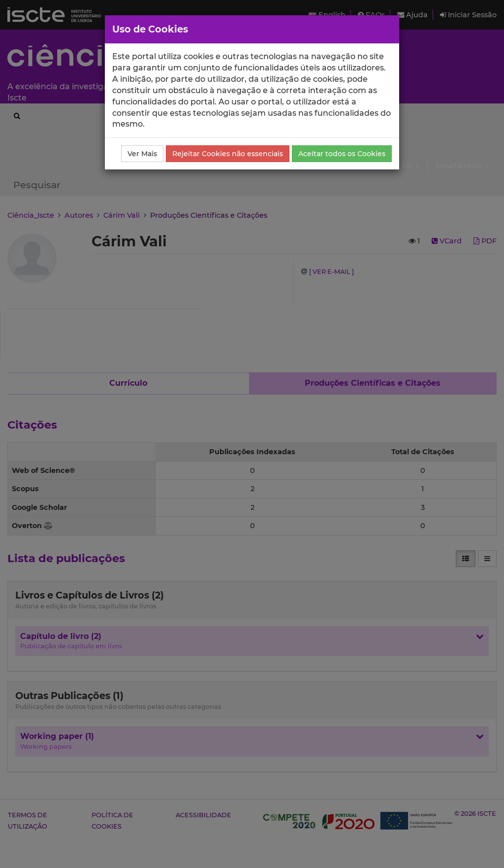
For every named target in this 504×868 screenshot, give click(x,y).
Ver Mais (142, 154)
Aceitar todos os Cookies (342, 154)
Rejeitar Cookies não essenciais (228, 154)
